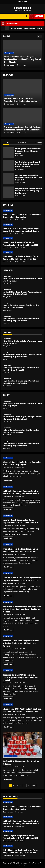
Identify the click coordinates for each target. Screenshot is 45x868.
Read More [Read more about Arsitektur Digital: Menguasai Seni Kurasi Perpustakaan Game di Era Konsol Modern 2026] (9, 538)
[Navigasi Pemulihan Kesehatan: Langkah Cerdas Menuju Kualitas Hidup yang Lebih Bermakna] (22, 252)
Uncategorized (9, 56)
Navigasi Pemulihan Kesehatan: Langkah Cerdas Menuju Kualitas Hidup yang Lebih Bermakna (8, 192)
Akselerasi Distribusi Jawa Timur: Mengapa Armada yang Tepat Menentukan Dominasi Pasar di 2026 (22, 579)
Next (34, 786)
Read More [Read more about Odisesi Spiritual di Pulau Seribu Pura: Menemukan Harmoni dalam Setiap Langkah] (9, 481)
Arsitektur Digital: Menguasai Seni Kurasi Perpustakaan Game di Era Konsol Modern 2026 (8, 179)
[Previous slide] (38, 36)
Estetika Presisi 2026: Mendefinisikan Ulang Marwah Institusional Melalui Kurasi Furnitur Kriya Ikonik (22, 710)
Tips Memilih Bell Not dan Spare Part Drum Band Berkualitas (22, 745)
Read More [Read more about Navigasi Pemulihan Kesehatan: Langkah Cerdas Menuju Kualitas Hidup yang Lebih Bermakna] (9, 567)
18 (28, 786)
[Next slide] (41, 36)
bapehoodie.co (22, 8)
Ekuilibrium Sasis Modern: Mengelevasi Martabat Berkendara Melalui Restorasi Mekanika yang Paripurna (21, 643)
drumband (8, 756)
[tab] (6, 143)
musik (15, 756)
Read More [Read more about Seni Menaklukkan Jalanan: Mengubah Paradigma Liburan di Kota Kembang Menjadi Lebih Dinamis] (9, 510)
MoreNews (33, 863)
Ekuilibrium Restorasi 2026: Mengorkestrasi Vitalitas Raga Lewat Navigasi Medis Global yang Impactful (21, 677)
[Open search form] (26, 16)
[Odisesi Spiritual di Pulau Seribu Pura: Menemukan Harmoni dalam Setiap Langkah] (22, 211)
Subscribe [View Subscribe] (36, 16)
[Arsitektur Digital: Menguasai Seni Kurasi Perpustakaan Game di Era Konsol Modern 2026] (22, 238)
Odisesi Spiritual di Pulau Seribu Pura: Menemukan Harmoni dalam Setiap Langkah (22, 61)
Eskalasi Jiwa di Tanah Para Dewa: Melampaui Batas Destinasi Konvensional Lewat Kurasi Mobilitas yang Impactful (22, 609)
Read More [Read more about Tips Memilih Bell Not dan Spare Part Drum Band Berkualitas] (9, 780)
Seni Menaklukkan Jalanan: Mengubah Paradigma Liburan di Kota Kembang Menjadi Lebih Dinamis (8, 166)
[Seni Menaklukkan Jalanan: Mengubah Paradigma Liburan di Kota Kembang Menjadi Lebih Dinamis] (22, 225)
